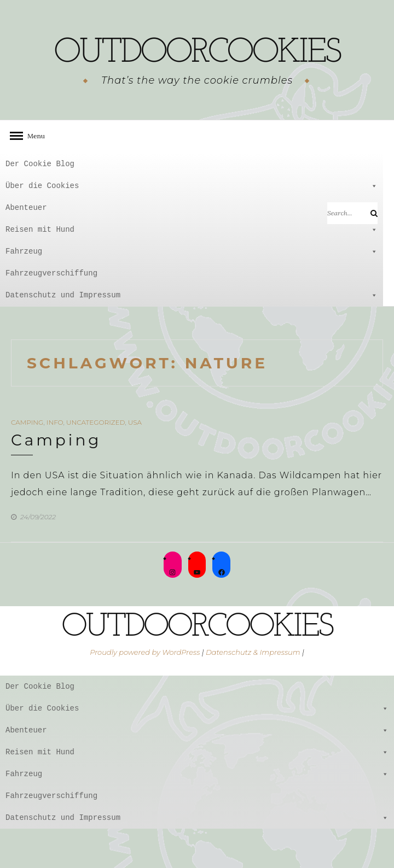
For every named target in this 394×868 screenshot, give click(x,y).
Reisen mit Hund (192, 269)
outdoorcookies (197, 72)
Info (55, 462)
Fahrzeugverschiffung (51, 312)
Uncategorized (95, 462)
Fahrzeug (192, 291)
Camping (27, 462)
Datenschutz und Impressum (192, 335)
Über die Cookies (192, 225)
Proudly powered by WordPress (145, 691)
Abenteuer (192, 247)
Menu (33, 175)
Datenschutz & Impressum (253, 691)
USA (135, 462)
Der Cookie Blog (40, 203)
